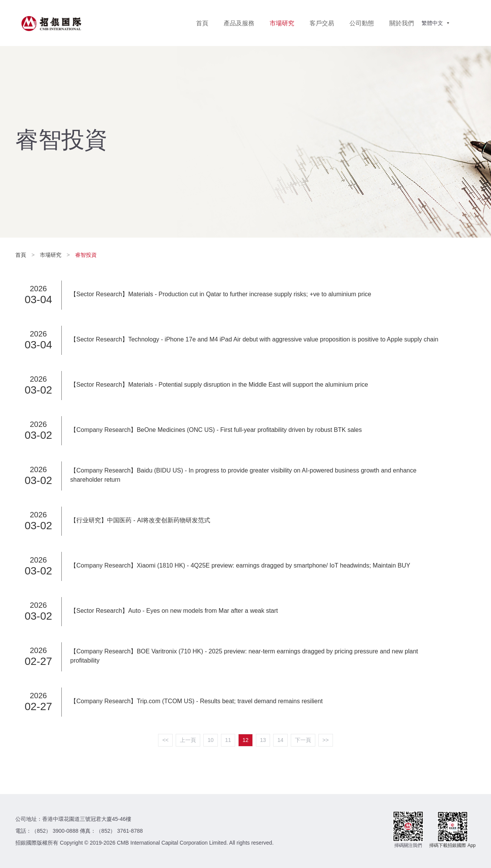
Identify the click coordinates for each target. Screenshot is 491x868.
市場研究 (282, 23)
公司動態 (362, 23)
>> (326, 740)
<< (165, 740)
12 (245, 740)
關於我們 (402, 23)
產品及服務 (239, 23)
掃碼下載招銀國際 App (452, 845)
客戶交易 (322, 23)
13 (263, 740)
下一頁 (303, 740)
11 (228, 740)
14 (280, 740)
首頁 (202, 23)
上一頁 (188, 740)
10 (211, 740)
